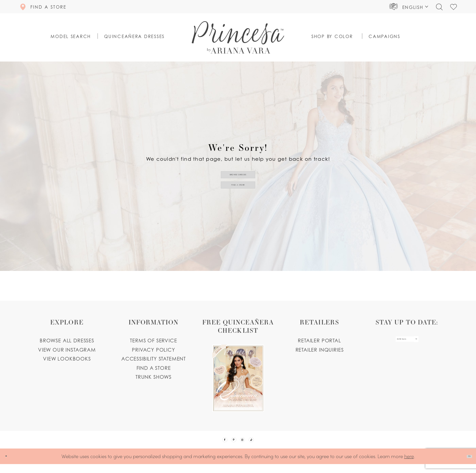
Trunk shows (154, 377)
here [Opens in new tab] (409, 465)
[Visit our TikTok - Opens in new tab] (264, 444)
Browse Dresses (238, 169)
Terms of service (153, 340)
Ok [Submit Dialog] (465, 465)
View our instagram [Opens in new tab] (67, 350)
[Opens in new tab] (238, 365)
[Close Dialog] (10, 465)
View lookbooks (67, 359)
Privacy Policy (154, 350)
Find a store (154, 368)
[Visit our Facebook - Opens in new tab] (212, 444)
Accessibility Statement (154, 359)
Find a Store (238, 190)
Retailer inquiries (320, 350)
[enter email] (407, 344)
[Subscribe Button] (432, 344)
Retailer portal (319, 340)
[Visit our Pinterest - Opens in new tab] (229, 444)
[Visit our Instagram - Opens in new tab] (247, 444)
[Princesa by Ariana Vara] (238, 37)
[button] (409, 7)
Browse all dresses (67, 340)
